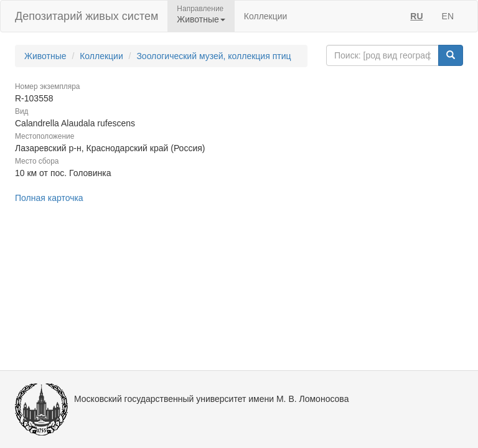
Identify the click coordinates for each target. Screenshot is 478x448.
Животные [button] (201, 19)
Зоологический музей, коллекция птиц (213, 56)
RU (416, 16)
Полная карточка (49, 198)
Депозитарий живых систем (87, 16)
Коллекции (266, 16)
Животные (45, 56)
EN (448, 16)
